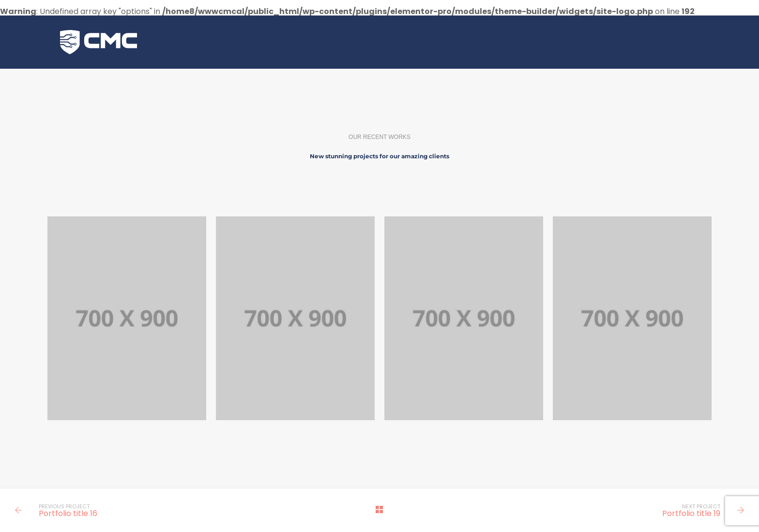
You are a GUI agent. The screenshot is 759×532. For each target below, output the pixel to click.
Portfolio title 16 (68, 513)
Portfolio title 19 (691, 513)
